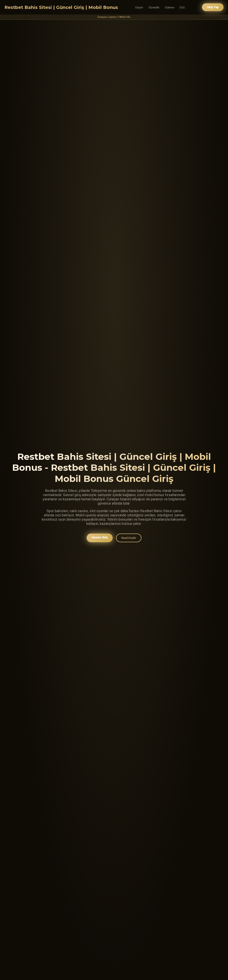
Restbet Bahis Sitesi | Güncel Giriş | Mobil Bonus (61, 7)
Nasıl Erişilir (129, 538)
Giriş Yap (213, 7)
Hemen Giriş (100, 537)
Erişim (139, 7)
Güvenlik (154, 7)
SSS (182, 7)
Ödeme (169, 7)
